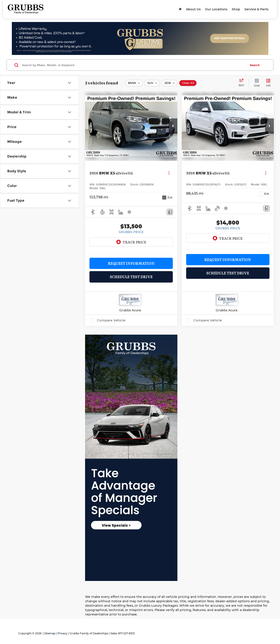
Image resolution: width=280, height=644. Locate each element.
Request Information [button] (131, 263)
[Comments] (170, 212)
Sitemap (50, 633)
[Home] (180, 9)
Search (255, 65)
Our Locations (216, 9)
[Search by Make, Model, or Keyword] (134, 65)
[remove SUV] (152, 83)
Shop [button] (236, 9)
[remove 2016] (169, 83)
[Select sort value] (243, 83)
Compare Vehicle (111, 320)
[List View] (268, 83)
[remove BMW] (134, 83)
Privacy (62, 633)
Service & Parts (256, 9)
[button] (173, 126)
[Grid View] (256, 83)
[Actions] (169, 173)
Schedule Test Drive (131, 277)
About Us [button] (193, 9)
